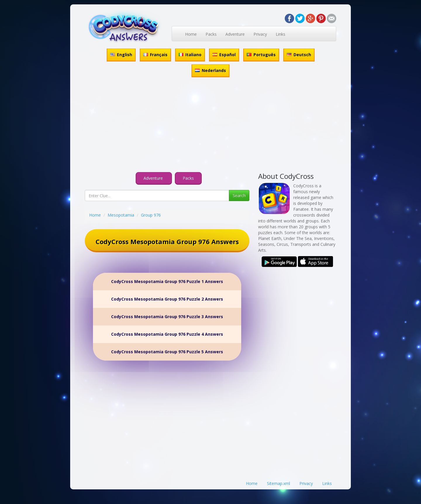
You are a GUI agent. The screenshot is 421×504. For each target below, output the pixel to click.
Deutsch (299, 55)
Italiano (190, 55)
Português (261, 55)
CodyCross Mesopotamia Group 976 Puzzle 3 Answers (167, 317)
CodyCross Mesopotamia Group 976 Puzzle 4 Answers (167, 334)
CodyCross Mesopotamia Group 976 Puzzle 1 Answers (167, 281)
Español (224, 55)
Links (281, 34)
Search (239, 195)
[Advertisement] (210, 126)
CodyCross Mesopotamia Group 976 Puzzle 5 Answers (167, 352)
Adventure (235, 34)
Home (191, 34)
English (121, 55)
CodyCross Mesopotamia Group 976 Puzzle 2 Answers (167, 299)
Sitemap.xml (278, 483)
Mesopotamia (121, 215)
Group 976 (151, 215)
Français (155, 55)
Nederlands (210, 70)
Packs (211, 34)
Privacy (260, 34)
